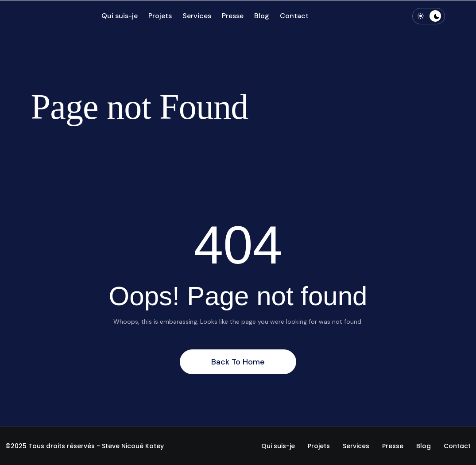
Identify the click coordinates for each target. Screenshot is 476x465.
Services (197, 16)
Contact (294, 16)
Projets (160, 16)
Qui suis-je (120, 16)
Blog (262, 16)
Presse (233, 16)
